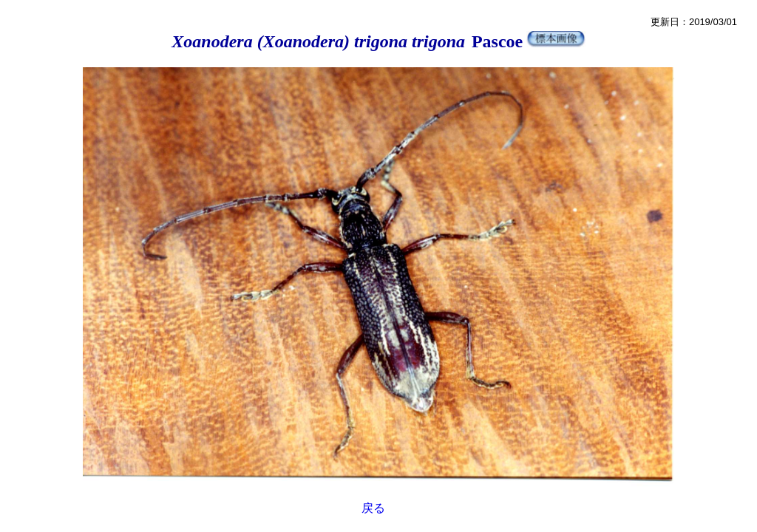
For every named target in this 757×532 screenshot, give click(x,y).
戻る (373, 508)
